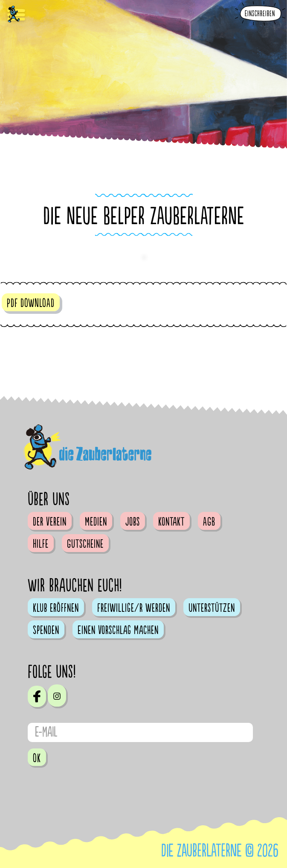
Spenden (46, 630)
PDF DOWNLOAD (31, 303)
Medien (96, 522)
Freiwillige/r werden (134, 608)
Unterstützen (212, 608)
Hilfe (41, 544)
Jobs (133, 522)
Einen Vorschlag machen (118, 630)
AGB (209, 522)
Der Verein (50, 522)
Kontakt (171, 522)
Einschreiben (260, 14)
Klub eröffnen (56, 608)
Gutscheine (85, 544)
